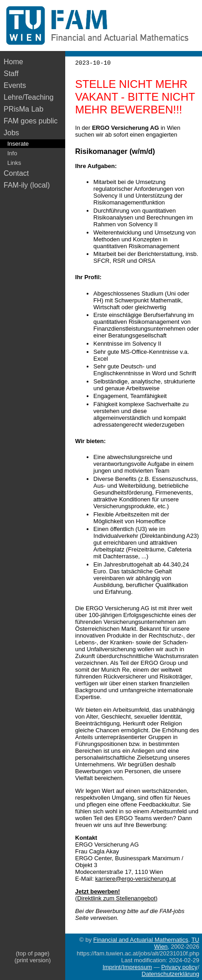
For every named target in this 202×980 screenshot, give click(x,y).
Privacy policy (179, 967)
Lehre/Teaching (28, 97)
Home (13, 62)
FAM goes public (33, 121)
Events (15, 85)
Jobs (11, 133)
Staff (11, 74)
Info (12, 153)
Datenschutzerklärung (171, 974)
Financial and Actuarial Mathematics (141, 940)
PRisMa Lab (23, 109)
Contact (16, 173)
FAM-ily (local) (27, 185)
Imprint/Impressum (127, 967)
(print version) (33, 960)
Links (14, 163)
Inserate (18, 144)
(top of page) (33, 953)
